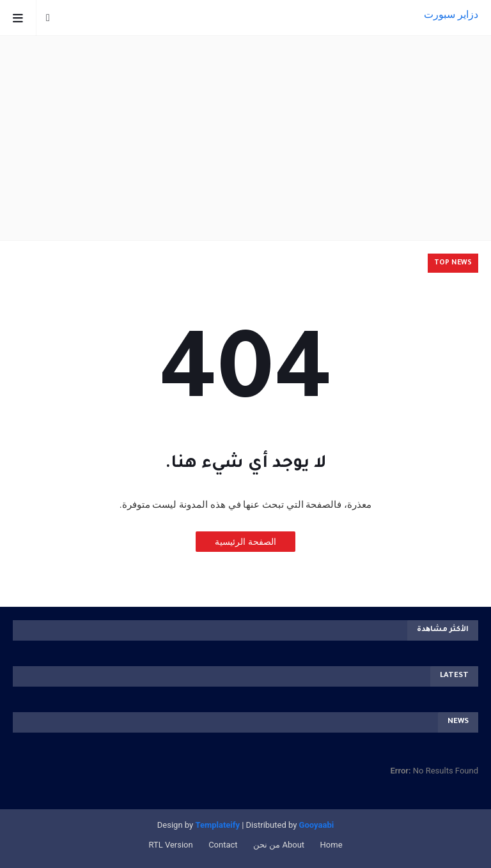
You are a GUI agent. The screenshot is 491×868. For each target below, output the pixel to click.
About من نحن (279, 845)
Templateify (217, 825)
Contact (223, 845)
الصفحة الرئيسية (245, 542)
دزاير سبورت (451, 14)
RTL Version (170, 845)
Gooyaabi (316, 825)
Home (331, 845)
